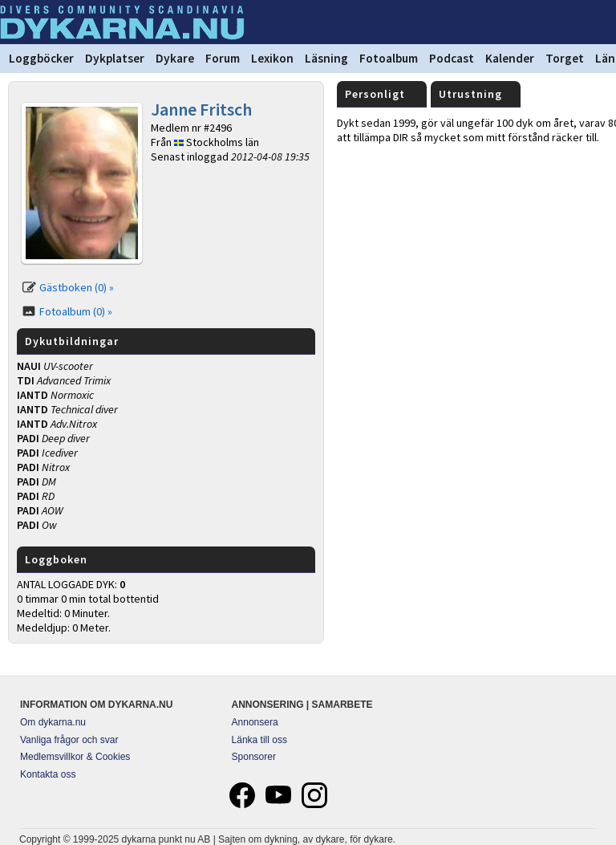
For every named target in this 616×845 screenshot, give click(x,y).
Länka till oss (259, 740)
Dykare (175, 58)
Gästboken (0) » (77, 287)
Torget (565, 58)
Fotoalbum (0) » (76, 311)
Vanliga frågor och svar (69, 740)
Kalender (510, 58)
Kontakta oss (48, 774)
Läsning (326, 58)
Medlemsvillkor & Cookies (75, 757)
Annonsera (255, 722)
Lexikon (272, 58)
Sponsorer (254, 757)
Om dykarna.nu (53, 722)
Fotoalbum (389, 58)
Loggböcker (41, 58)
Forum (223, 58)
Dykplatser (115, 58)
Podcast (452, 58)
